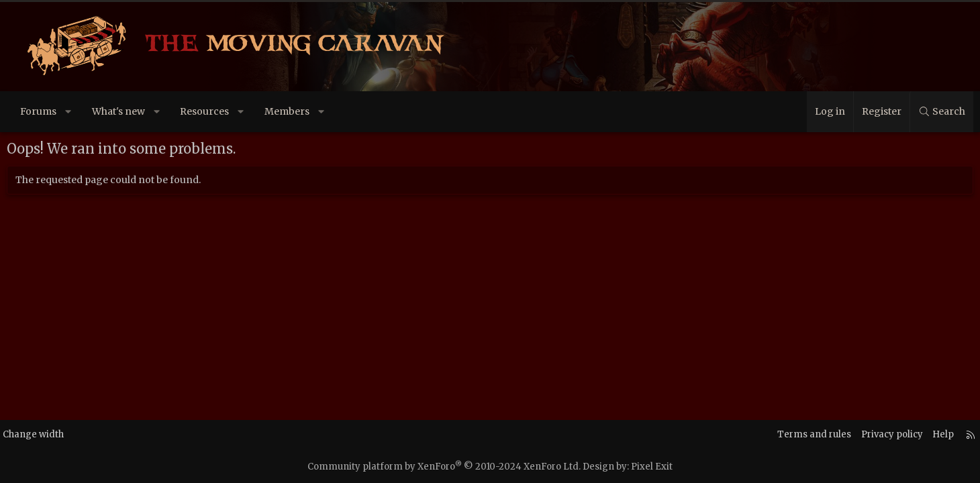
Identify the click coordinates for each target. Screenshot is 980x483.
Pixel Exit (652, 467)
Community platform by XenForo (444, 467)
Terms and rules (777, 435)
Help (913, 435)
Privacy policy (859, 435)
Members (307, 111)
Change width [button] (65, 435)
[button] (89, 112)
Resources (225, 111)
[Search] (921, 112)
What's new (139, 111)
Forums (58, 111)
